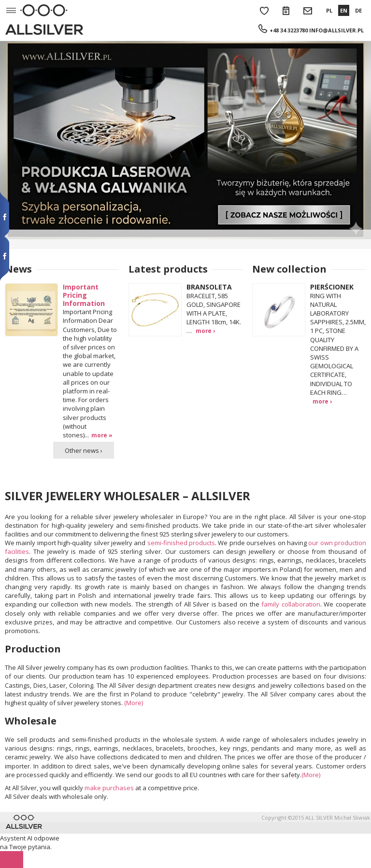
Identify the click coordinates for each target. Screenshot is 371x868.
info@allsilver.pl (336, 30)
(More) (134, 703)
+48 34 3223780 (289, 30)
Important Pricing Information (84, 295)
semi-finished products (181, 543)
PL (329, 10)
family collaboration (291, 604)
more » (102, 435)
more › (205, 331)
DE (358, 10)
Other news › (84, 450)
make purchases (109, 788)
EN (344, 10)
